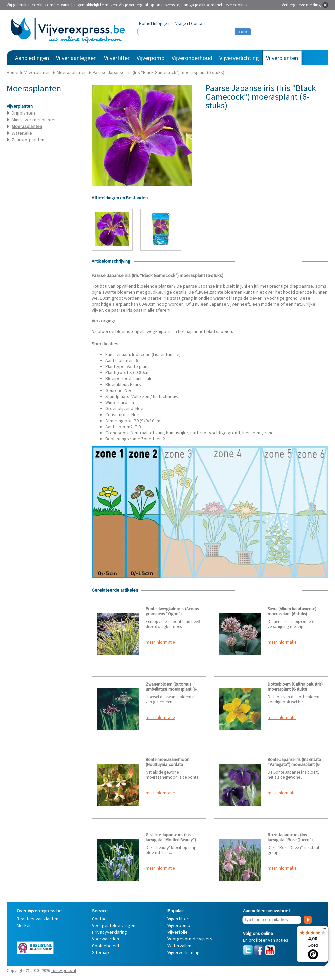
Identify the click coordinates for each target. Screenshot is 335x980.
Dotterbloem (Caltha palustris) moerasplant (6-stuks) (295, 687)
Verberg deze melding (301, 5)
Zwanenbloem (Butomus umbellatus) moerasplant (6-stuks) (171, 689)
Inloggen (161, 24)
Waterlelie (22, 133)
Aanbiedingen (32, 58)
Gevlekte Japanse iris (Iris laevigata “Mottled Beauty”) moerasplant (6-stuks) (171, 840)
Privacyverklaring (110, 932)
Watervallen (179, 946)
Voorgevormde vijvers (190, 939)
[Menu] (324, 930)
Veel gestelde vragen (114, 925)
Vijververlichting (239, 58)
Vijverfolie (178, 932)
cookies (240, 5)
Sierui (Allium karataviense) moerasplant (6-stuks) (292, 611)
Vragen (182, 24)
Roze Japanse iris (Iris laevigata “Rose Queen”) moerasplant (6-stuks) (290, 840)
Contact (198, 24)
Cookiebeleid (106, 946)
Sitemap (100, 952)
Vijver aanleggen (76, 58)
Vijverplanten (282, 58)
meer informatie (160, 642)
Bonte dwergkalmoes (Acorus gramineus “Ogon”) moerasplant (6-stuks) (172, 614)
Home (145, 24)
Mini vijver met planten (34, 120)
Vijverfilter (117, 58)
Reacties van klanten (38, 919)
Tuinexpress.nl (63, 970)
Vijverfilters (179, 919)
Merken (24, 925)
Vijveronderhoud (192, 58)
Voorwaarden (106, 939)
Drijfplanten (23, 113)
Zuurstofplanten (28, 140)
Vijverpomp (151, 58)
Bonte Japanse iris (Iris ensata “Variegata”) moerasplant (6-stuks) (294, 765)
